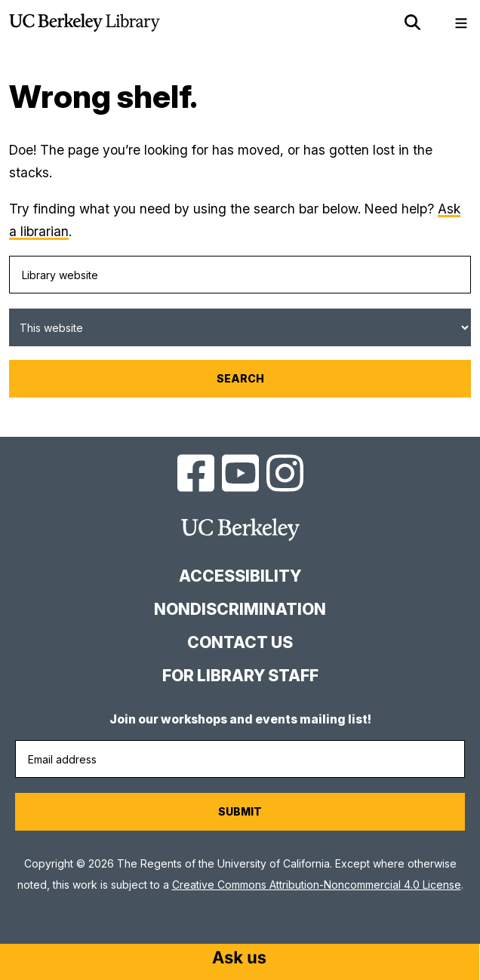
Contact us (240, 642)
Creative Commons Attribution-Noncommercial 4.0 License (317, 885)
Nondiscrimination (240, 609)
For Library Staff (240, 676)
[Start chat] (239, 959)
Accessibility (240, 576)
